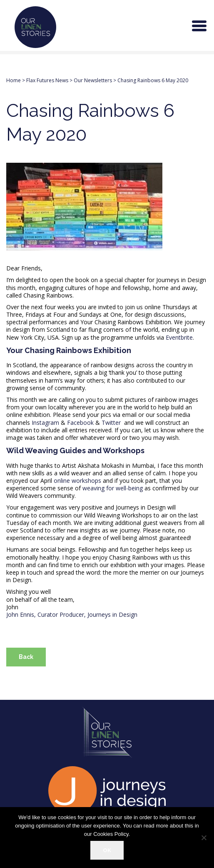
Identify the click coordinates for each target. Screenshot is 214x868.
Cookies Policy (111, 834)
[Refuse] (204, 838)
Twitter (111, 423)
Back (26, 657)
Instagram (45, 423)
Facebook (80, 423)
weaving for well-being (113, 488)
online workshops (77, 481)
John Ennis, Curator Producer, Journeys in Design (73, 614)
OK (107, 850)
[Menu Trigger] (199, 25)
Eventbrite (179, 337)
